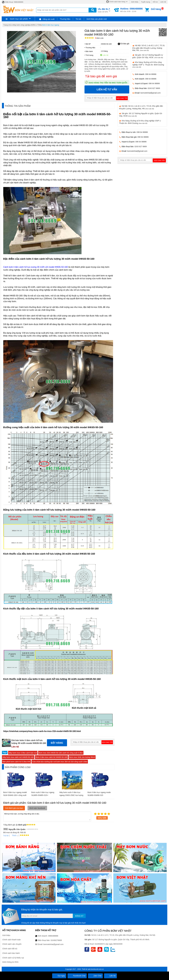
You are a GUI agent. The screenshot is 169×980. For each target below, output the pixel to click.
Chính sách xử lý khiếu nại (13, 958)
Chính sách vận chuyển (12, 944)
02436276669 (56, 940)
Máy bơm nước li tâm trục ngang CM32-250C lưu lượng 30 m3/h (71, 795)
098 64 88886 (151, 74)
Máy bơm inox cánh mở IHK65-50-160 (18, 757)
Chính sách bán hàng (117, 2)
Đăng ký (79, 916)
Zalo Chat (95, 976)
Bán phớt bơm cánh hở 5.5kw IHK (16, 762)
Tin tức (78, 19)
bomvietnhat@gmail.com (150, 93)
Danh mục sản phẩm (19, 19)
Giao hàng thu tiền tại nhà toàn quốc (108, 83)
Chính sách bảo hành (11, 953)
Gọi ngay (59, 976)
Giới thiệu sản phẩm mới (97, 19)
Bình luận (99, 38)
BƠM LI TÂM (36, 25)
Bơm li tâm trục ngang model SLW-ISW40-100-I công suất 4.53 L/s (15, 795)
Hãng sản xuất (47, 19)
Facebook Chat (77, 976)
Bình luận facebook (37, 808)
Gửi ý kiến (102, 818)
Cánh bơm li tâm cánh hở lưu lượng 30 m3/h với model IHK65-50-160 (36, 267)
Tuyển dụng (146, 2)
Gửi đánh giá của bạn (14, 808)
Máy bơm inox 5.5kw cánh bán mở (23, 753)
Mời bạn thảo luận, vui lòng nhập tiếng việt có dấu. (47, 816)
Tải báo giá (123, 44)
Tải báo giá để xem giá (101, 76)
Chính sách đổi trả (10, 949)
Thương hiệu (65, 19)
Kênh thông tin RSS (10, 962)
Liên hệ (163, 2)
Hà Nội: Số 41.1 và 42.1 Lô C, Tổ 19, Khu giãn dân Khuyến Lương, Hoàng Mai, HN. (149, 48)
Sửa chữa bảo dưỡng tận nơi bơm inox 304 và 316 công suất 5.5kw (60, 762)
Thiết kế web (86, 969)
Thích (13, 835)
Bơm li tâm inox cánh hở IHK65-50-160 (51, 757)
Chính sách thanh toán (12, 940)
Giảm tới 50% (104, 10)
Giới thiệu (135, 2)
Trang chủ (7, 25)
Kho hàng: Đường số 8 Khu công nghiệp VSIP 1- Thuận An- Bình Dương (148, 65)
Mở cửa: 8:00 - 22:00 (131, 10)
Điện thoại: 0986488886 (12, 2)
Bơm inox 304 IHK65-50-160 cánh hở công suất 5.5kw (61, 753)
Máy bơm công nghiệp (21, 25)
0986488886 (53, 936)
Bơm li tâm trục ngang (51, 25)
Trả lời (6, 836)
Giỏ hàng (156, 9)
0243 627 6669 (154, 88)
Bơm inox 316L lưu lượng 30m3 (82, 757)
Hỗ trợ (155, 2)
